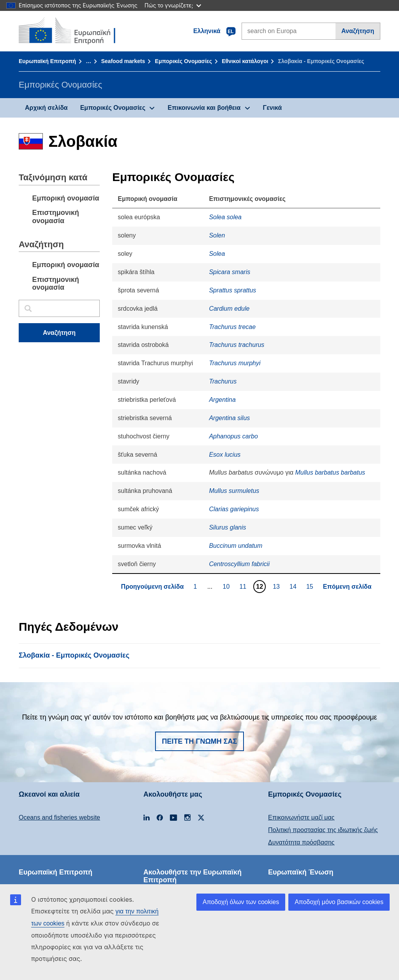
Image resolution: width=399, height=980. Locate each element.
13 (277, 586)
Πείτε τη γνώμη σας (200, 741)
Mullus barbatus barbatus (330, 472)
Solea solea (225, 217)
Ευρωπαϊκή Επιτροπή (47, 61)
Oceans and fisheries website (59, 817)
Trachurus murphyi (235, 363)
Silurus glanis (227, 527)
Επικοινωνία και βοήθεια (204, 108)
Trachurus (223, 381)
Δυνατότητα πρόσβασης (301, 842)
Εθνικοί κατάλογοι (245, 61)
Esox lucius (225, 455)
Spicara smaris (230, 272)
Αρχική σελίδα (46, 108)
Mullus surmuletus (234, 491)
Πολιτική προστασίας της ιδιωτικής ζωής (323, 830)
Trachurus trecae (232, 327)
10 (227, 586)
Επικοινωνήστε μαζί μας (301, 817)
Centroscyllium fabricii (239, 564)
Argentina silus (229, 418)
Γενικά (273, 108)
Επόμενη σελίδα (347, 587)
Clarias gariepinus (234, 509)
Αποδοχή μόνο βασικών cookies (339, 902)
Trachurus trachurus (237, 345)
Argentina (222, 400)
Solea (217, 254)
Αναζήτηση (358, 31)
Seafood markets (123, 61)
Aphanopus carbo (233, 436)
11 (244, 586)
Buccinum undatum (236, 546)
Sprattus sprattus (232, 290)
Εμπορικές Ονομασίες (184, 61)
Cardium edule (229, 309)
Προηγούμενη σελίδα (153, 587)
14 (294, 586)
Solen (217, 235)
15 (311, 586)
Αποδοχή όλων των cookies (241, 902)
